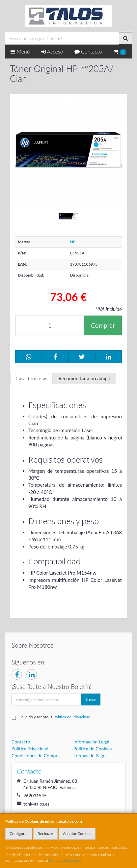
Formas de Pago (90, 755)
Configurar (19, 833)
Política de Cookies (65, 860)
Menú (20, 51)
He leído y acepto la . (55, 717)
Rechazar (45, 833)
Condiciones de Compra (36, 755)
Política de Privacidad (72, 717)
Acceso (52, 51)
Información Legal (91, 742)
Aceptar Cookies (77, 833)
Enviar (91, 699)
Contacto (88, 51)
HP (73, 242)
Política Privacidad (30, 749)
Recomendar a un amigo (84, 378)
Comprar (103, 325)
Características (31, 378)
